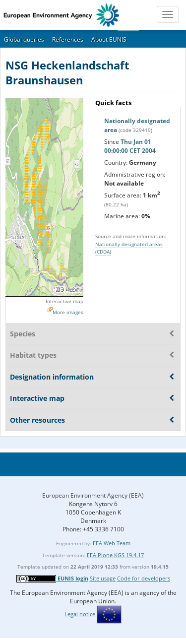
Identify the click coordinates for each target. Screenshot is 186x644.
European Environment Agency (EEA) (93, 495)
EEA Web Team (112, 543)
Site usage (103, 578)
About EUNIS (109, 39)
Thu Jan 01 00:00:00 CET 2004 (130, 146)
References (68, 39)
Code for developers (144, 578)
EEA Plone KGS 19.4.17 (115, 555)
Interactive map (64, 301)
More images (68, 312)
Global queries (24, 39)
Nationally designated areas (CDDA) (129, 248)
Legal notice (80, 614)
